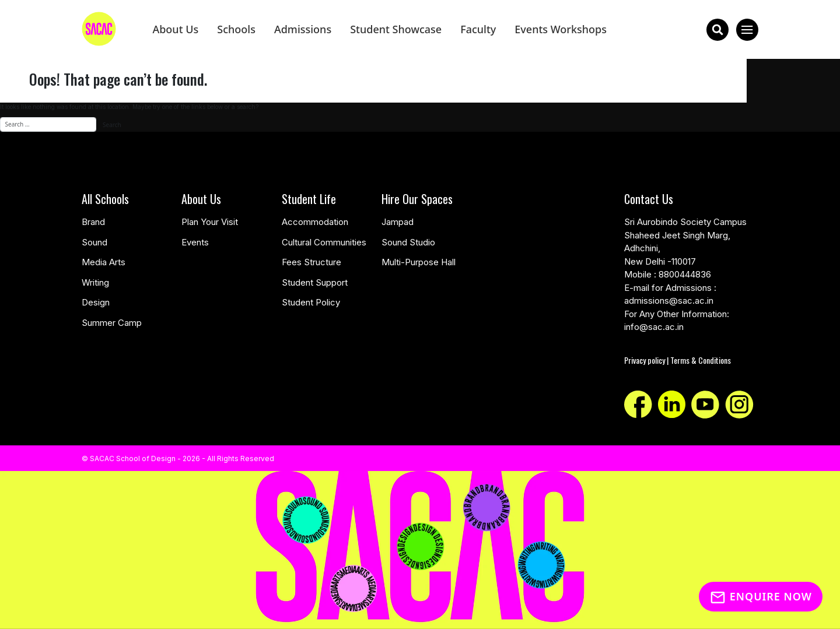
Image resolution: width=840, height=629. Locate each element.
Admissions (303, 29)
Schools (236, 29)
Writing (95, 282)
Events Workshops (561, 29)
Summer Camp (112, 323)
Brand (93, 222)
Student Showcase (396, 29)
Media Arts (104, 262)
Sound (94, 242)
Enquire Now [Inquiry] (761, 596)
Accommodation (315, 222)
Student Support (315, 282)
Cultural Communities (324, 242)
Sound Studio (408, 242)
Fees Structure (311, 262)
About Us (175, 29)
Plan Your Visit (210, 222)
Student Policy (311, 302)
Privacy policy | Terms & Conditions (678, 360)
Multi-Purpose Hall (419, 262)
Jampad (398, 222)
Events (195, 242)
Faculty (478, 29)
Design (96, 302)
